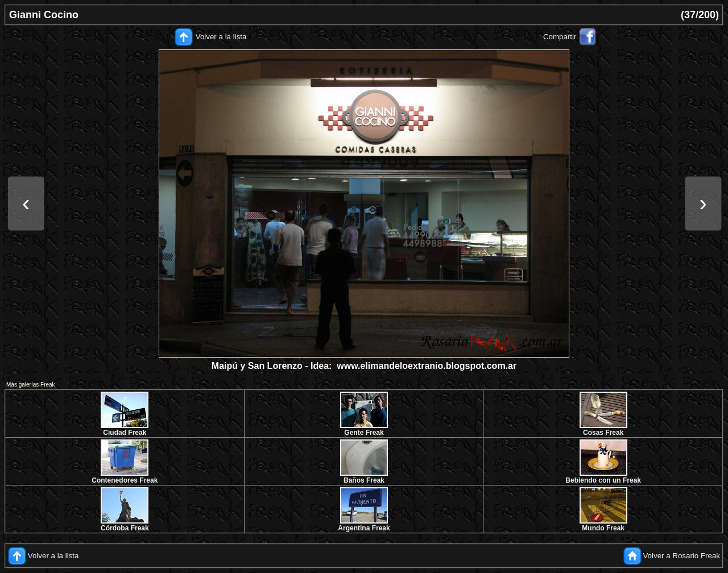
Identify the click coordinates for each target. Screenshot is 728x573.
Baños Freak (364, 480)
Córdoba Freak (125, 528)
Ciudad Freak (125, 433)
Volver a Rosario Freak (681, 556)
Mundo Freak (603, 528)
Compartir (560, 37)
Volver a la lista (221, 37)
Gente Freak (364, 433)
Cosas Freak (603, 433)
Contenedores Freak (125, 480)
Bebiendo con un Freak (603, 480)
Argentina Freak (364, 528)
